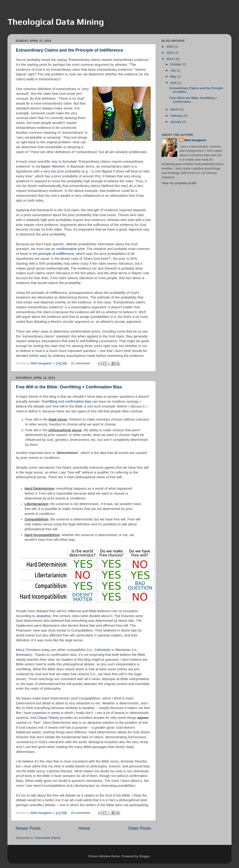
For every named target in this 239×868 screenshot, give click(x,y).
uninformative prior (70, 249)
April (174, 83)
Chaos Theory (48, 718)
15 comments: (81, 813)
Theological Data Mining (56, 22)
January (176, 122)
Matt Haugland (195, 140)
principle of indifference (56, 254)
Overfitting (49, 401)
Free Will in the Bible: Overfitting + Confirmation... (193, 100)
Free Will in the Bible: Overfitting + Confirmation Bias (69, 387)
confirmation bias (78, 401)
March (175, 109)
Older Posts (139, 828)
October (176, 64)
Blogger (144, 856)
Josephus (44, 616)
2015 (170, 53)
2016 (170, 47)
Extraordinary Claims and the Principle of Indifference (70, 50)
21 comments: (81, 363)
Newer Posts (28, 828)
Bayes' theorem (53, 166)
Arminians (24, 655)
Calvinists (102, 650)
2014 (170, 59)
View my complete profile (179, 183)
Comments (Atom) (48, 838)
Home (84, 828)
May (174, 76)
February (177, 116)
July (173, 70)
